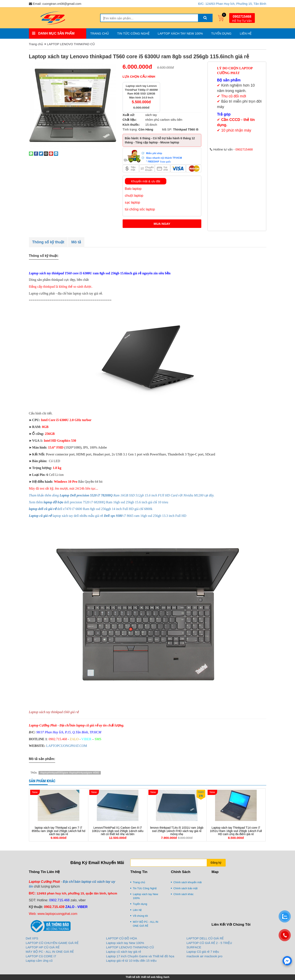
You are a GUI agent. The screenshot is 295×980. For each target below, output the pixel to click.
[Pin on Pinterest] (51, 153)
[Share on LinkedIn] (56, 153)
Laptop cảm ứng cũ (39, 961)
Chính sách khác (184, 894)
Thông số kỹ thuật (48, 242)
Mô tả (76, 242)
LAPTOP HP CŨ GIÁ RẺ (43, 947)
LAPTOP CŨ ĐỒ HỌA (122, 938)
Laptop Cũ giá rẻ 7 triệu (203, 952)
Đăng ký (216, 863)
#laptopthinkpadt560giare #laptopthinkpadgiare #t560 (70, 773)
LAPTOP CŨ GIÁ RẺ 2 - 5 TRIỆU (209, 943)
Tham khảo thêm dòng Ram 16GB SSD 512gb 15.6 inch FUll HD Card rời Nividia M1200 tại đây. (122, 495)
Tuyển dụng (221, 33)
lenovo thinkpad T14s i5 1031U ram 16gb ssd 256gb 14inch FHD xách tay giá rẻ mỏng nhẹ (177, 831)
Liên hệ (246, 33)
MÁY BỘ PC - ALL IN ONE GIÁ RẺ (146, 924)
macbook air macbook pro (205, 956)
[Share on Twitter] (41, 153)
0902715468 (242, 17)
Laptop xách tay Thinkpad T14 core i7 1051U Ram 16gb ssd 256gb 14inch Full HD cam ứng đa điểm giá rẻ (236, 831)
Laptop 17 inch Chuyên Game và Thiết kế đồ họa (140, 956)
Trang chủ (100, 33)
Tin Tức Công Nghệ (133, 33)
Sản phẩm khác (42, 781)
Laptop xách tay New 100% (180, 33)
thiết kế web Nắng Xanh (155, 977)
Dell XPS (32, 938)
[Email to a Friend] (46, 153)
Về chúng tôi (140, 916)
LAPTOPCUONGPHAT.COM (67, 746)
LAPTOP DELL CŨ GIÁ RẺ (205, 938)
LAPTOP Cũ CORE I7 (41, 956)
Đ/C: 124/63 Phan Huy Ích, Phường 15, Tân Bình (232, 4)
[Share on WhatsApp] (31, 153)
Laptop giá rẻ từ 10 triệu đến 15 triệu (131, 961)
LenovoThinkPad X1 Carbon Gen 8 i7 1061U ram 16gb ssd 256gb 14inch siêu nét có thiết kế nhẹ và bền (118, 831)
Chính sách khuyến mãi (188, 882)
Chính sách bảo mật (185, 888)
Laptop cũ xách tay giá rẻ (124, 952)
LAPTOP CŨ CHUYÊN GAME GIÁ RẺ (52, 943)
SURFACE (194, 947)
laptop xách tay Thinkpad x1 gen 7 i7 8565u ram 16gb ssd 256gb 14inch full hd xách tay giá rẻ (59, 831)
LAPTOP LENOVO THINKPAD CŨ (71, 44)
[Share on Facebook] (36, 153)
